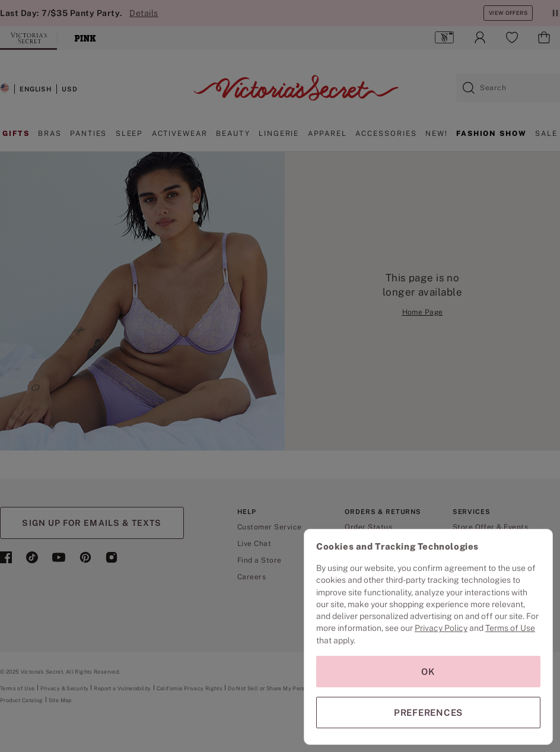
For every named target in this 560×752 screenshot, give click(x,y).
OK (428, 672)
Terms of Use (510, 628)
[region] (428, 637)
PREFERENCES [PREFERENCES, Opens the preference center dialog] (428, 713)
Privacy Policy (441, 628)
